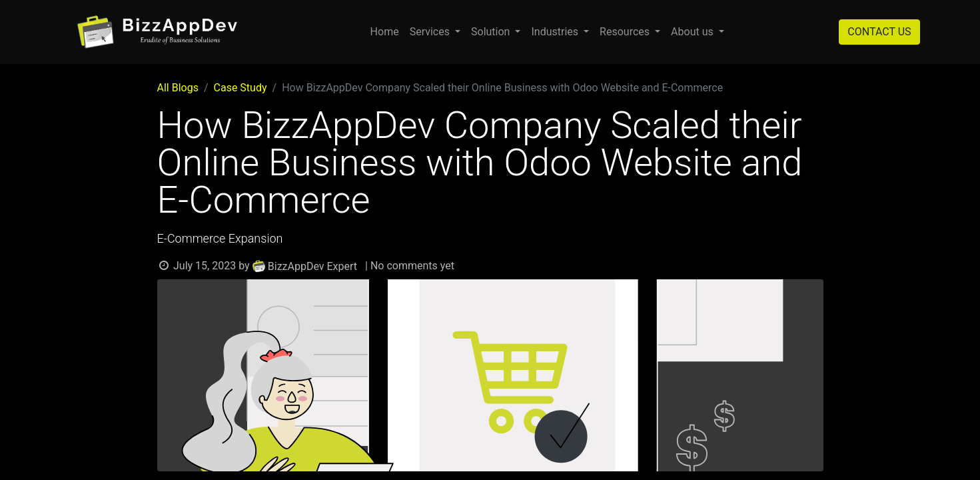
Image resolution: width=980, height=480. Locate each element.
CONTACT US (879, 32)
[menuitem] (385, 32)
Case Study (241, 88)
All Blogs (178, 88)
